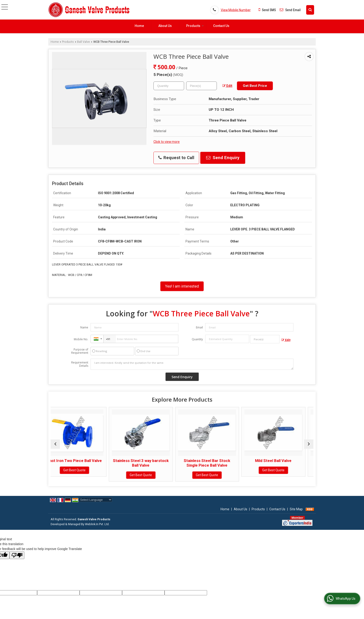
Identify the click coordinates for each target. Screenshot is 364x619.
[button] (236, 10)
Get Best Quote (83, 470)
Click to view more (167, 142)
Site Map (296, 509)
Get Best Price (255, 86)
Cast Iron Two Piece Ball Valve (83, 461)
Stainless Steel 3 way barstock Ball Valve (149, 463)
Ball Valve (83, 42)
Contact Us (221, 26)
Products (195, 26)
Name (84, 327)
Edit (227, 86)
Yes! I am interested (182, 286)
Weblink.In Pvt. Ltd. (97, 524)
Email (199, 327)
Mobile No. (81, 339)
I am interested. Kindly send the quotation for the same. (192, 364)
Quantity (197, 339)
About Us (165, 26)
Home (139, 26)
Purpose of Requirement (80, 351)
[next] (309, 444)
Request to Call (176, 158)
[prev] (55, 444)
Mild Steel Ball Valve (281, 461)
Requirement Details (80, 364)
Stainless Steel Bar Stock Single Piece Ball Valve (215, 463)
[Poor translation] (17, 555)
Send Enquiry (223, 158)
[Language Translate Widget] (96, 500)
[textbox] (201, 86)
